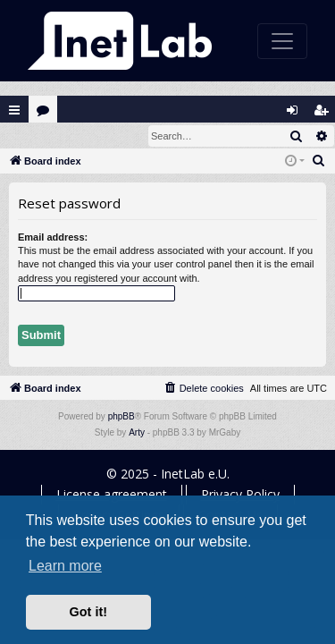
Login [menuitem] (297, 114)
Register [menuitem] (325, 114)
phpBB (121, 417)
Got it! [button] (88, 612)
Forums (47, 114)
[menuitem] (319, 162)
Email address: (53, 238)
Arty (137, 433)
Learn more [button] (65, 566)
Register (88, 136)
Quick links (14, 110)
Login (29, 136)
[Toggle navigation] (282, 41)
